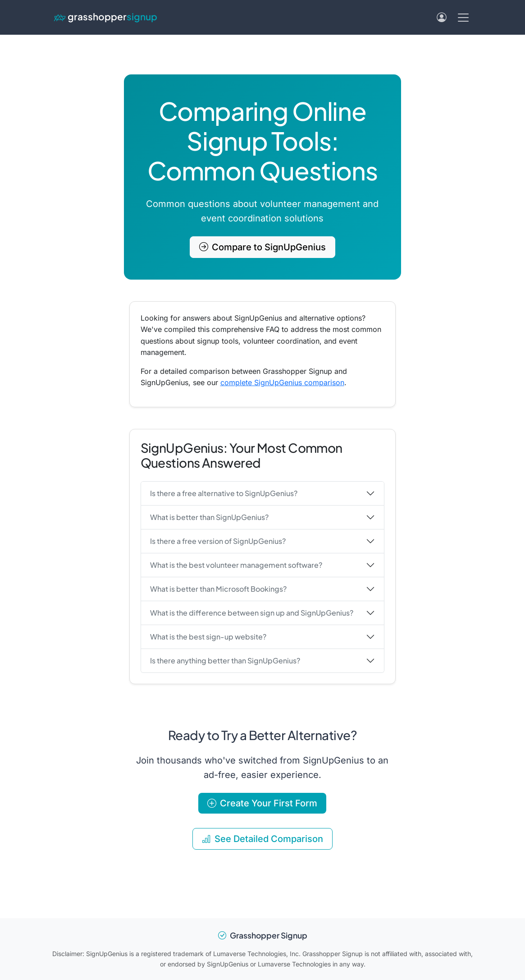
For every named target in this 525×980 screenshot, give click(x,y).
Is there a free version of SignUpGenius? (218, 541)
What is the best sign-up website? (208, 637)
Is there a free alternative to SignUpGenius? (224, 493)
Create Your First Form (262, 803)
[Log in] (442, 17)
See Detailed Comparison (262, 839)
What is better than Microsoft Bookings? (218, 589)
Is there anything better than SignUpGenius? (225, 660)
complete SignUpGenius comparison (282, 382)
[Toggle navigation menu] (463, 18)
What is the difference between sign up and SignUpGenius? (252, 613)
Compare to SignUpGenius (262, 247)
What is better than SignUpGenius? (209, 517)
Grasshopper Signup (263, 935)
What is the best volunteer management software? (236, 565)
